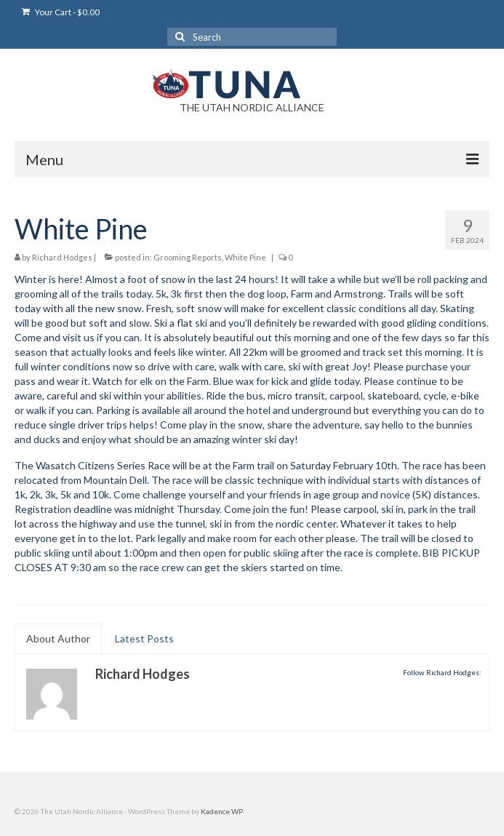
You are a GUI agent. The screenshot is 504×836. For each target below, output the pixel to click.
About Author (58, 638)
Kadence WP (222, 811)
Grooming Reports (188, 257)
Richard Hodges (62, 257)
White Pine (245, 257)
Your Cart (61, 12)
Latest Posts (144, 638)
